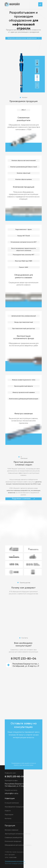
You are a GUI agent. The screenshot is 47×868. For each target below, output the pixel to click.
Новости (8, 811)
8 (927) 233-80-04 (24, 659)
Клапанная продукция (24, 187)
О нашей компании (12, 803)
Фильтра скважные (24, 414)
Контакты (8, 819)
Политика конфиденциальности (15, 864)
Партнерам (9, 815)
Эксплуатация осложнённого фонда (18, 834)
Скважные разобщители (14, 838)
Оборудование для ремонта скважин (18, 845)
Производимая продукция (14, 807)
